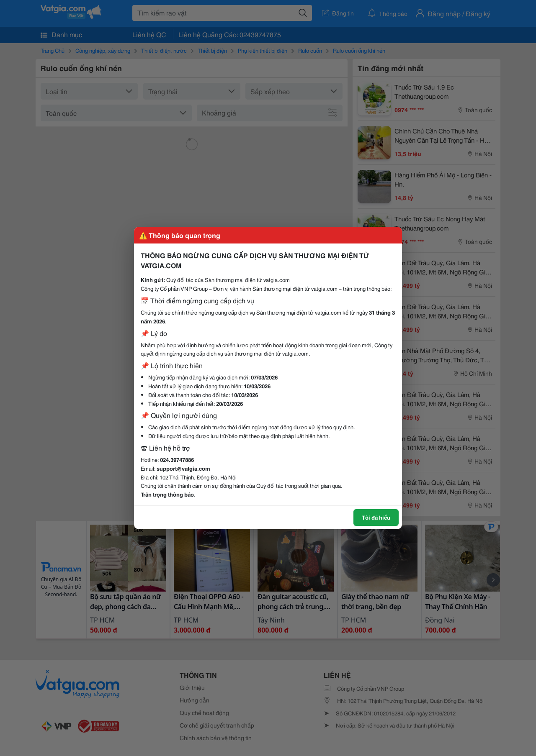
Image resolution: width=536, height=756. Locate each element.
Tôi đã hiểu (376, 517)
